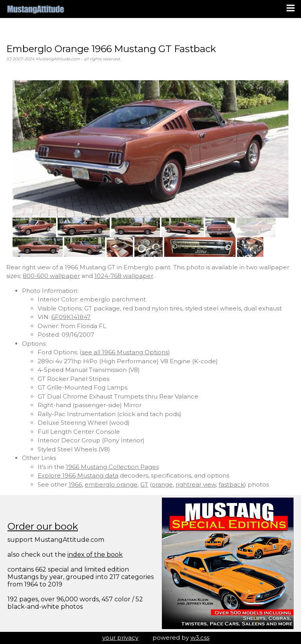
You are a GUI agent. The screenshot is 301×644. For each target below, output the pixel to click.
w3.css (200, 638)
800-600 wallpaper (51, 276)
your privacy (120, 638)
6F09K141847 (71, 317)
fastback (231, 484)
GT (144, 484)
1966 (75, 484)
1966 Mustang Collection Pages (112, 467)
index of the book (95, 555)
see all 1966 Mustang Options (125, 352)
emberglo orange (111, 484)
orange (162, 484)
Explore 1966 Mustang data (78, 475)
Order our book (43, 526)
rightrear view (196, 484)
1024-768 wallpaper (124, 276)
